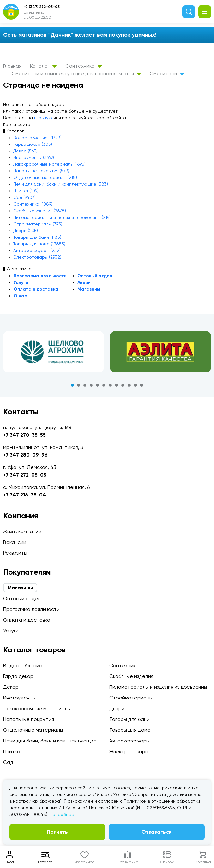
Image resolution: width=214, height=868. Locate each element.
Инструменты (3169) (34, 157)
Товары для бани (129, 719)
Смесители (167, 74)
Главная (12, 66)
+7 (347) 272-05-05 (42, 7)
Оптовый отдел (95, 276)
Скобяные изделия (131, 676)
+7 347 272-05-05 (25, 475)
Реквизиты (15, 553)
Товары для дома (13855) (39, 244)
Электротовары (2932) (37, 257)
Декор (11, 687)
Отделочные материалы (33, 730)
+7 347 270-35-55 (24, 435)
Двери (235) (26, 231)
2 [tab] (79, 385)
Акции (84, 283)
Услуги (21, 283)
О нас (20, 296)
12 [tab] (142, 385)
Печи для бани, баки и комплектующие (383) (61, 184)
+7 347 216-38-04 (25, 495)
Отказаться (157, 832)
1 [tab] (72, 385)
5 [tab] (98, 385)
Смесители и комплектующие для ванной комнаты (76, 74)
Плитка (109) (26, 191)
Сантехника (84, 66)
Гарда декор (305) (33, 144)
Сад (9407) (24, 197)
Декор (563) (25, 151)
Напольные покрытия (29, 719)
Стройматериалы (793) (38, 224)
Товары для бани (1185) (37, 237)
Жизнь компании (22, 531)
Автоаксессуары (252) (37, 250)
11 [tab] (135, 385)
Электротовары (129, 751)
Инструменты (19, 698)
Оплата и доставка (36, 289)
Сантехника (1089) (33, 204)
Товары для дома (130, 730)
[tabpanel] (53, 352)
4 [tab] (91, 385)
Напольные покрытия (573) (41, 171)
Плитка (12, 751)
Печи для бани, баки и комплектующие (50, 741)
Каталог (43, 66)
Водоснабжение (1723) (37, 138)
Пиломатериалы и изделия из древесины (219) (62, 217)
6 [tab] (104, 385)
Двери (117, 708)
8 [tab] (116, 385)
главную (43, 118)
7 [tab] (110, 385)
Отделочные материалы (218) (45, 177)
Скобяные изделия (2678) (40, 211)
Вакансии (15, 542)
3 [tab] (85, 385)
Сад (8, 762)
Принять (57, 832)
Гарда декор (18, 676)
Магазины (89, 289)
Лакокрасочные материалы (37, 708)
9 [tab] (123, 385)
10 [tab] (129, 385)
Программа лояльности (40, 276)
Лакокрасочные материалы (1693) (49, 164)
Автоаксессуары (129, 741)
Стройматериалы (131, 698)
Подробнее (62, 814)
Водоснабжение (23, 665)
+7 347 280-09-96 (25, 455)
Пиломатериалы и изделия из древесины (158, 687)
